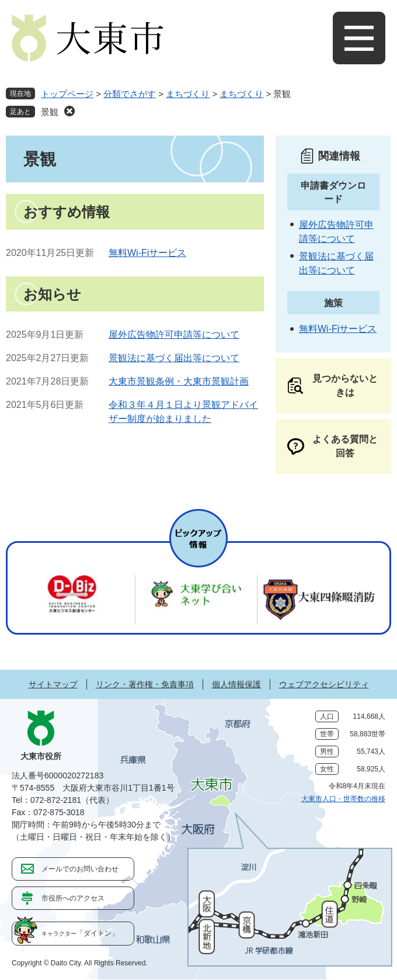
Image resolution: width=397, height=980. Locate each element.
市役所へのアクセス (73, 898)
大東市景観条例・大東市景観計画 (179, 381)
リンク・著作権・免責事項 (145, 684)
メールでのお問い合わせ (80, 869)
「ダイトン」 (80, 933)
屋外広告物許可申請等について (174, 335)
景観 (50, 112)
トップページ (67, 94)
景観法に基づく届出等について (174, 358)
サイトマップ (53, 684)
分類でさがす (130, 94)
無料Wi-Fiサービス (147, 253)
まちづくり (188, 94)
